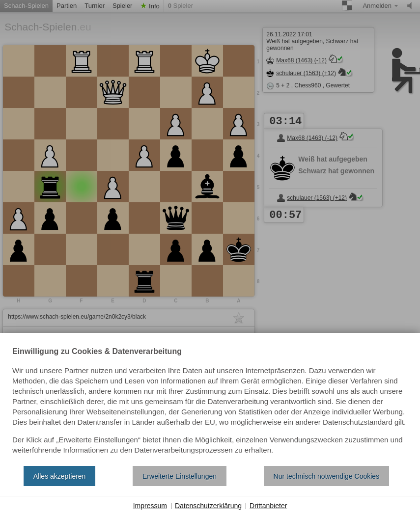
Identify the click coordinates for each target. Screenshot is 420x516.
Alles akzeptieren (60, 476)
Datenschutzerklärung (208, 506)
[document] (210, 403)
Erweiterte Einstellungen (180, 476)
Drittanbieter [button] (268, 506)
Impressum (150, 506)
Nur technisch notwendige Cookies (327, 476)
